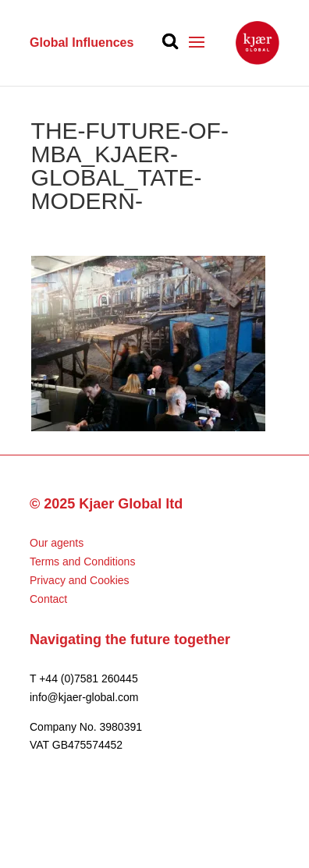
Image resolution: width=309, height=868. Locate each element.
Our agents (57, 543)
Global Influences (82, 43)
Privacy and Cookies (80, 580)
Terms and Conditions (82, 562)
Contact (48, 599)
